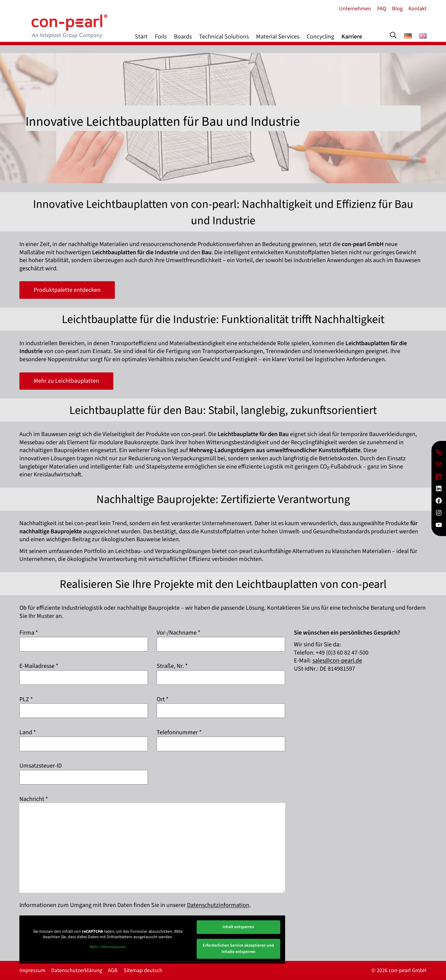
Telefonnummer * (179, 732)
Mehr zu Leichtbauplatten (66, 381)
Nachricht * (34, 799)
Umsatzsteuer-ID (41, 766)
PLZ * (26, 699)
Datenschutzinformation (218, 905)
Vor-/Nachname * (178, 633)
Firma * (29, 633)
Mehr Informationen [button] (108, 947)
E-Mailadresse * (39, 666)
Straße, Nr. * (172, 666)
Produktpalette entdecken (67, 290)
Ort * (163, 699)
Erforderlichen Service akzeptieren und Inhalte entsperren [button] (238, 949)
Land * (28, 732)
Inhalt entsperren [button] (238, 927)
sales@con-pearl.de (337, 661)
